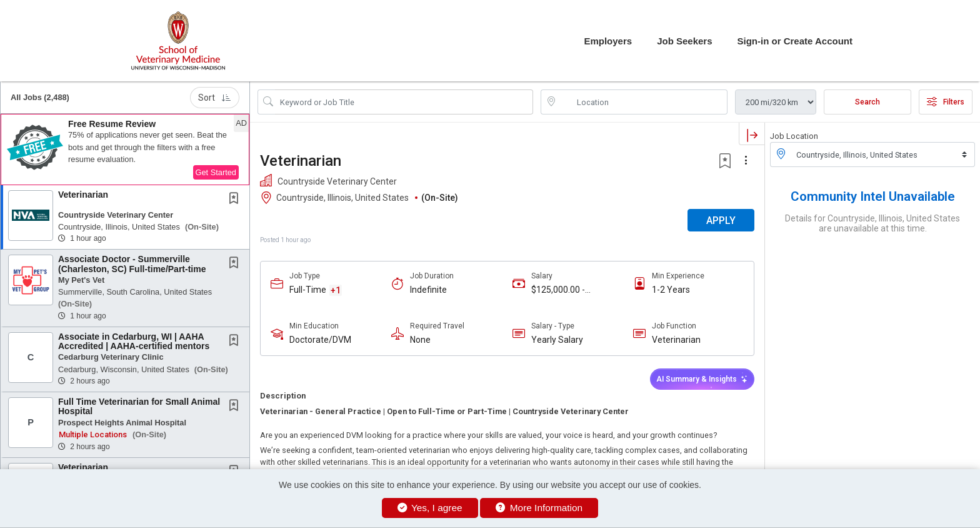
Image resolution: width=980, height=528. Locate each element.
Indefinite (428, 290)
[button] (125, 150)
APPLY (721, 221)
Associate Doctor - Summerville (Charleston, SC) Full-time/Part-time (132, 264)
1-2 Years (671, 290)
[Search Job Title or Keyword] (404, 102)
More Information (539, 508)
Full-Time (308, 290)
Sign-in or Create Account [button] (795, 41)
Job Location (794, 136)
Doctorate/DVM (320, 340)
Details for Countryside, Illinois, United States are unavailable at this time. (872, 223)
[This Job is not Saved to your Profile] (236, 200)
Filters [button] (946, 102)
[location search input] (643, 102)
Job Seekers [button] (684, 41)
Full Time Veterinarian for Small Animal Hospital (139, 406)
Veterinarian (83, 195)
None (420, 340)
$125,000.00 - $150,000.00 (558, 290)
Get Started (216, 172)
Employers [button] (608, 41)
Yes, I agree (430, 508)
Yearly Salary (557, 340)
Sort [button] (215, 98)
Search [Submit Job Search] (867, 102)
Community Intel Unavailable (873, 196)
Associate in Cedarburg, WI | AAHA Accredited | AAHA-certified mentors (134, 341)
